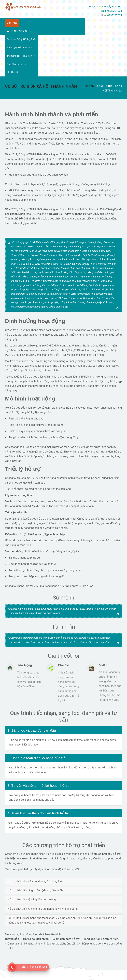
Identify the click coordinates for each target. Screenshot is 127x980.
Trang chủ (89, 45)
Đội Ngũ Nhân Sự (35, 23)
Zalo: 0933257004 (111, 11)
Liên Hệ (107, 31)
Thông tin (53, 31)
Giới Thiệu (12, 23)
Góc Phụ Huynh (86, 31)
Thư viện (67, 31)
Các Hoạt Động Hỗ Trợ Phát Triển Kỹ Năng (73, 23)
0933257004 (115, 15)
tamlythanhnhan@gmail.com (105, 6)
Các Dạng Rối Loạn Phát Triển (24, 31)
